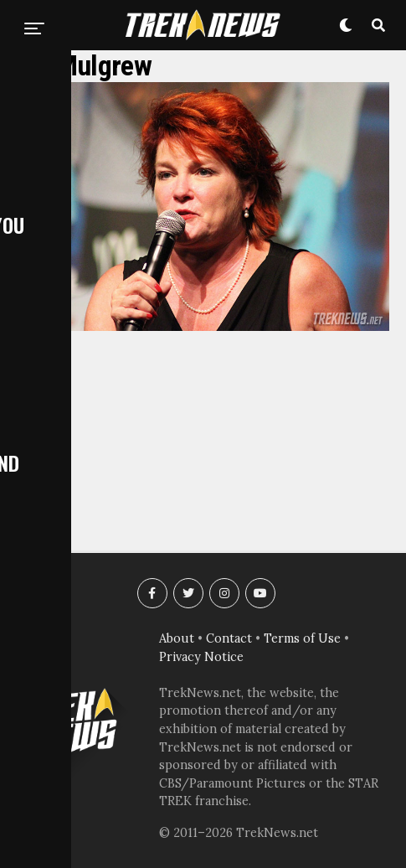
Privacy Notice (201, 657)
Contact (229, 638)
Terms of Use (302, 638)
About (177, 638)
